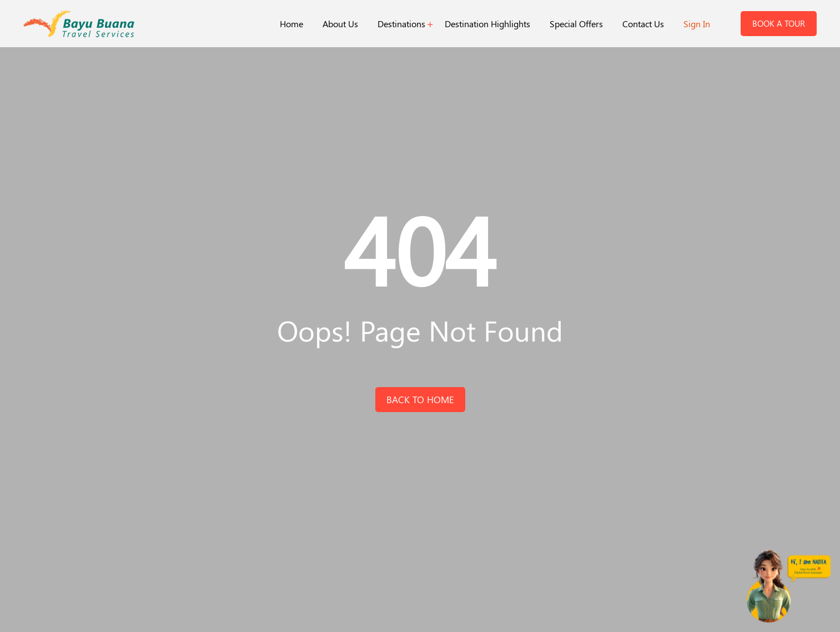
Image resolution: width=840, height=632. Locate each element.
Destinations (401, 24)
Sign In (697, 24)
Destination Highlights (487, 24)
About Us (340, 24)
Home (291, 24)
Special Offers (576, 24)
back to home (420, 399)
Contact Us (643, 24)
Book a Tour (779, 23)
